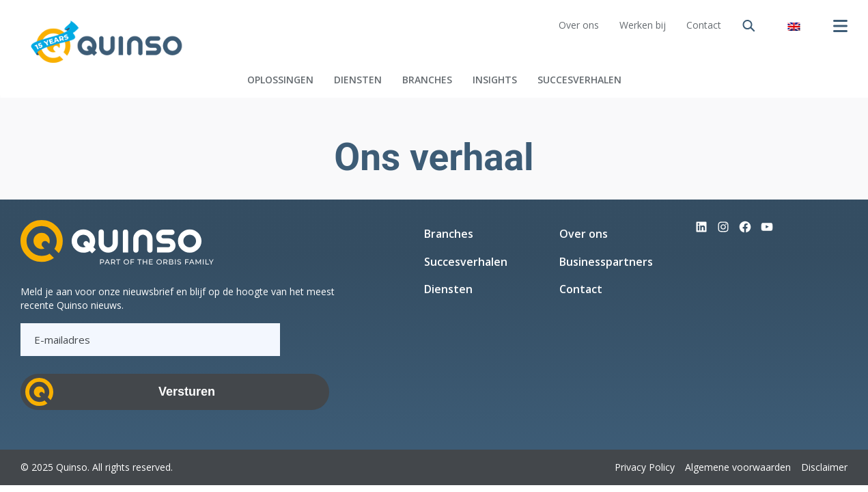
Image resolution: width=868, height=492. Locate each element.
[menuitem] (794, 26)
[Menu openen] (840, 26)
